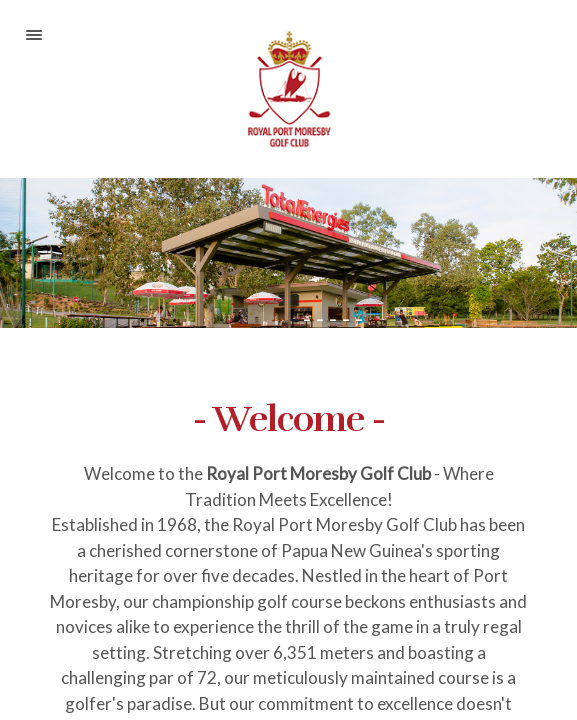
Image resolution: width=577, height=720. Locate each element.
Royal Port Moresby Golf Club (288, 89)
